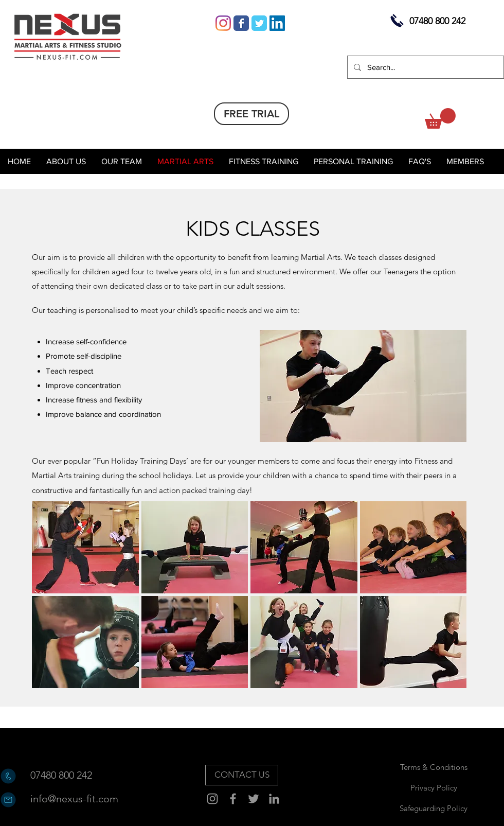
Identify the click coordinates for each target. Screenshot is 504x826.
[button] (440, 118)
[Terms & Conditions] (434, 767)
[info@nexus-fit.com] (74, 799)
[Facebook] (233, 799)
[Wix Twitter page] (259, 23)
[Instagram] (223, 23)
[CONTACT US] (242, 775)
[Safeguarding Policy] (434, 808)
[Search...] (425, 67)
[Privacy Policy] (434, 787)
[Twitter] (254, 799)
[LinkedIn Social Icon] (277, 23)
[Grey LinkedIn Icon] (274, 799)
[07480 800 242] (67, 775)
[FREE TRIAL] (251, 114)
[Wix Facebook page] (241, 23)
